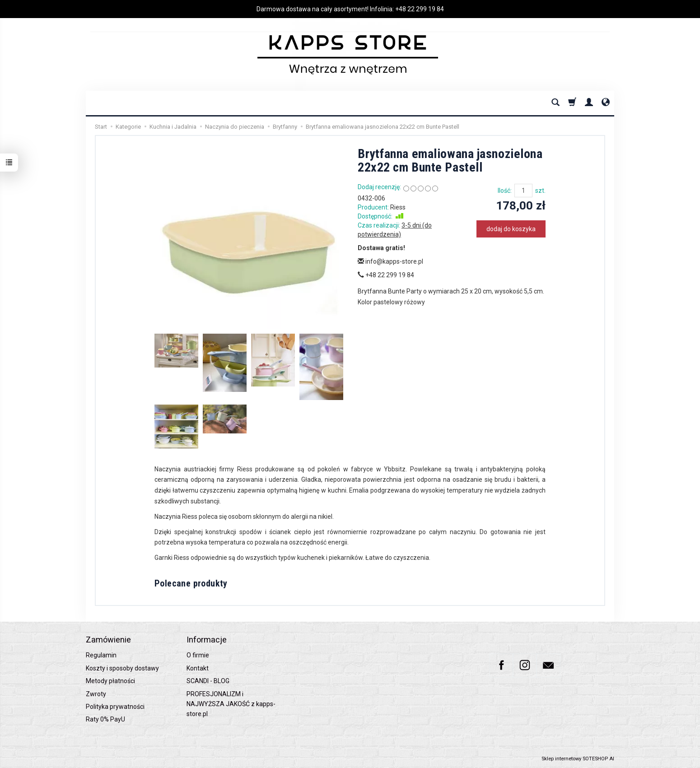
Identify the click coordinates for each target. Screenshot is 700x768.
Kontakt (198, 668)
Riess (398, 207)
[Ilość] (523, 191)
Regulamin (101, 655)
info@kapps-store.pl (390, 261)
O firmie (198, 655)
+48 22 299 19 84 (420, 9)
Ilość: (505, 191)
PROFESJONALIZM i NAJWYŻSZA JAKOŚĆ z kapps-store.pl (231, 704)
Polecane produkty (191, 583)
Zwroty (96, 694)
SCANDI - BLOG (208, 681)
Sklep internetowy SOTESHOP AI (578, 759)
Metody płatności (110, 681)
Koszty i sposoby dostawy (122, 668)
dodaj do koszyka (511, 229)
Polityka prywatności (115, 707)
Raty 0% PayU (105, 719)
